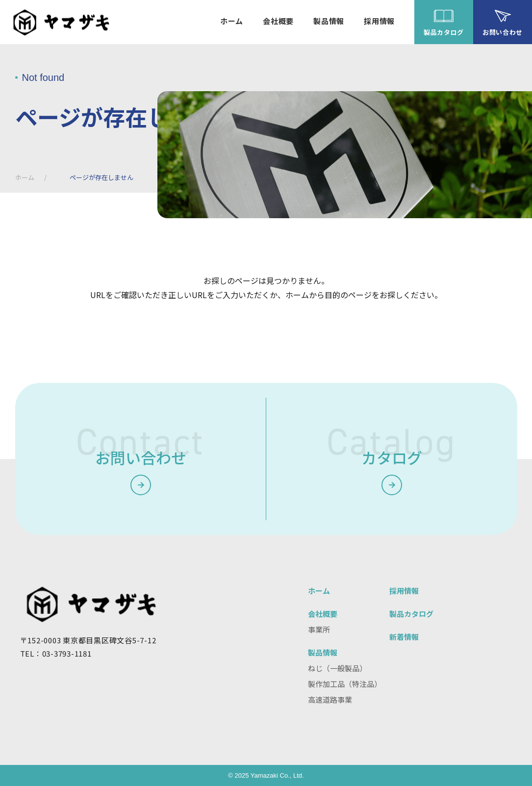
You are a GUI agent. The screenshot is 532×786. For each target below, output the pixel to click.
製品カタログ (411, 614)
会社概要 (323, 614)
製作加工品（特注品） (345, 684)
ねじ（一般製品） (337, 668)
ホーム (25, 177)
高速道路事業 (330, 699)
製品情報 (323, 652)
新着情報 (404, 637)
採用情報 (404, 591)
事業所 (319, 629)
